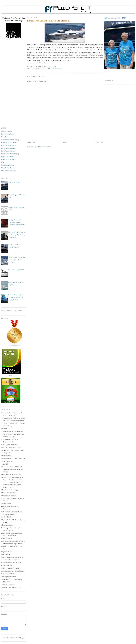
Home (65, 142)
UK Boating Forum (7, 165)
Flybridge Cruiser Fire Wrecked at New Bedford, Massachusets (16, 222)
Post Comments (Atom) (44, 147)
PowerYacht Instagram (9, 148)
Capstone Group (6, 131)
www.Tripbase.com (11, 376)
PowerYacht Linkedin (8, 151)
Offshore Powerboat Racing (10, 140)
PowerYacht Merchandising (10, 154)
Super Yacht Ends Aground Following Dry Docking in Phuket (16, 235)
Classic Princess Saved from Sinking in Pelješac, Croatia (17, 260)
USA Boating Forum (8, 168)
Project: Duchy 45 (14, 182)
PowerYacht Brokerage (9, 142)
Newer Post (31, 142)
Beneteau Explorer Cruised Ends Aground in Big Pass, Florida (16, 297)
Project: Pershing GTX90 (16, 270)
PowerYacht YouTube (8, 159)
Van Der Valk (57, 69)
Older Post (99, 142)
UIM (3, 162)
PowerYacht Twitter (8, 157)
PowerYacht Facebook (8, 145)
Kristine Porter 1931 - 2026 (115, 18)
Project (37, 69)
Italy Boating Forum (8, 134)
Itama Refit (5, 137)
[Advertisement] (14, 85)
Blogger (22, 638)
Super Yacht (46, 69)
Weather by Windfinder (9, 171)
